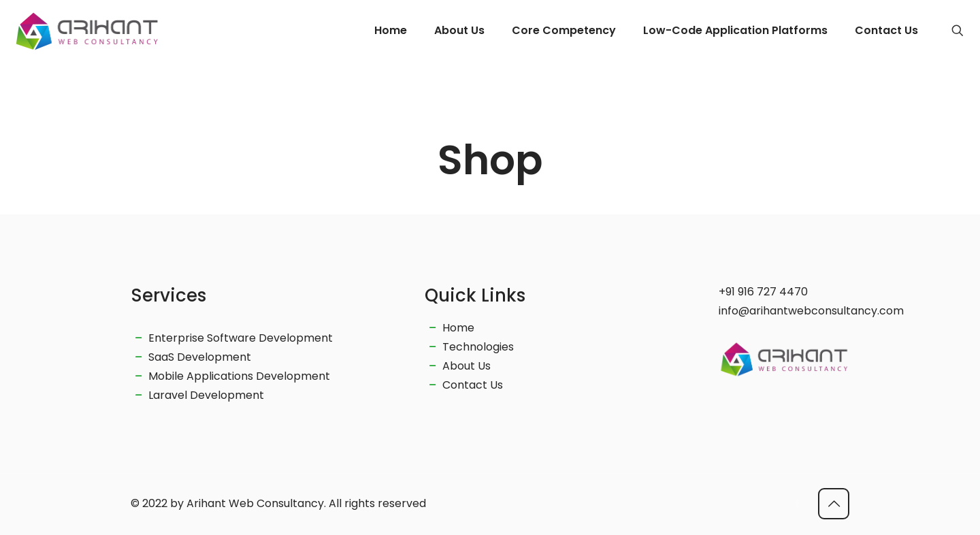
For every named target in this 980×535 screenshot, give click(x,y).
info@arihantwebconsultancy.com (811, 311)
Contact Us (473, 385)
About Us (467, 366)
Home (458, 328)
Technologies (478, 347)
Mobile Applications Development (239, 376)
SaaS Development (200, 357)
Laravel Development (206, 395)
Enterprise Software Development (241, 338)
